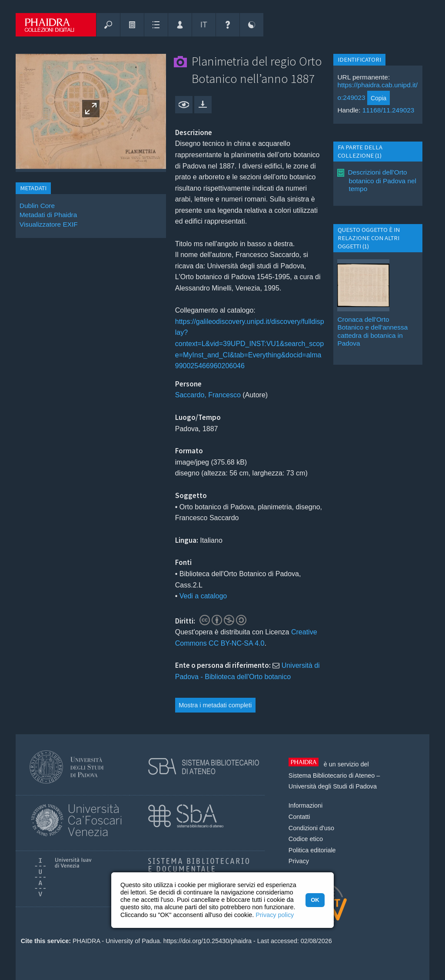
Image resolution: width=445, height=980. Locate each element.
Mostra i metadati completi (215, 705)
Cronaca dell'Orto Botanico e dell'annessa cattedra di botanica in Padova (372, 331)
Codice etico (306, 839)
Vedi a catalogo (203, 596)
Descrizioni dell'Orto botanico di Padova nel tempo (382, 180)
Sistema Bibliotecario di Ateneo (332, 775)
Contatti (299, 817)
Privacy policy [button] (275, 915)
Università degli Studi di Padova (333, 786)
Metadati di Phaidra (48, 215)
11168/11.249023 (389, 110)
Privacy (299, 861)
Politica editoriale (312, 850)
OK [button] (315, 900)
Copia (379, 98)
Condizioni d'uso (311, 828)
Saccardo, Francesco (208, 395)
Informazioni (306, 805)
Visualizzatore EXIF (49, 224)
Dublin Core (37, 206)
